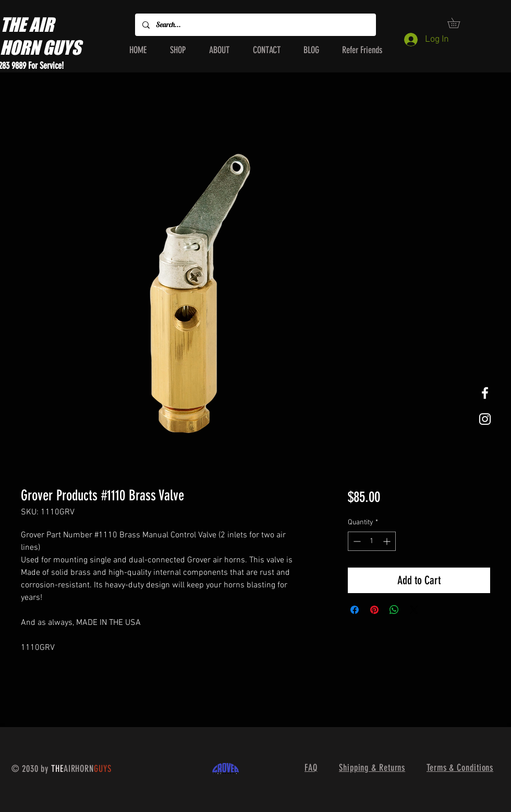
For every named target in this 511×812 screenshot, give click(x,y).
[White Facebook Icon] (485, 393)
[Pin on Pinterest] (374, 610)
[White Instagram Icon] (485, 419)
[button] (459, 23)
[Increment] (388, 541)
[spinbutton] (372, 541)
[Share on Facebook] (355, 610)
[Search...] (255, 25)
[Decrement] (356, 541)
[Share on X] (414, 610)
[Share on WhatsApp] (394, 610)
